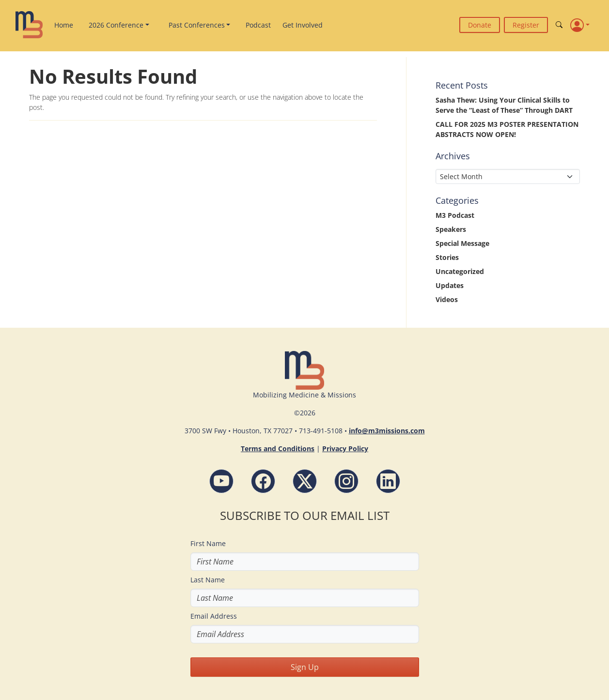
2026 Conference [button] (116, 25)
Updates (450, 285)
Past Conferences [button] (197, 25)
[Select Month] (508, 176)
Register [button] (526, 25)
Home (64, 25)
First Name (208, 543)
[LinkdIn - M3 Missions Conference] (388, 481)
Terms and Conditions (278, 449)
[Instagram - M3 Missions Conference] (346, 481)
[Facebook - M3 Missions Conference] (263, 481)
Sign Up (305, 667)
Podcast (258, 25)
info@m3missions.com (387, 431)
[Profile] (580, 25)
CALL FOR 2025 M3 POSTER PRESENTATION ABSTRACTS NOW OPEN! (507, 129)
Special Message (462, 243)
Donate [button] (480, 25)
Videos (447, 299)
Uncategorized (460, 271)
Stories (447, 257)
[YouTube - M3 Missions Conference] (221, 481)
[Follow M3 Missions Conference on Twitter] (305, 481)
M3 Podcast (455, 215)
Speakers (451, 229)
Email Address (214, 616)
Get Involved (303, 25)
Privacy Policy (345, 449)
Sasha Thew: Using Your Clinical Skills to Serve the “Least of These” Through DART (504, 105)
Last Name (208, 580)
